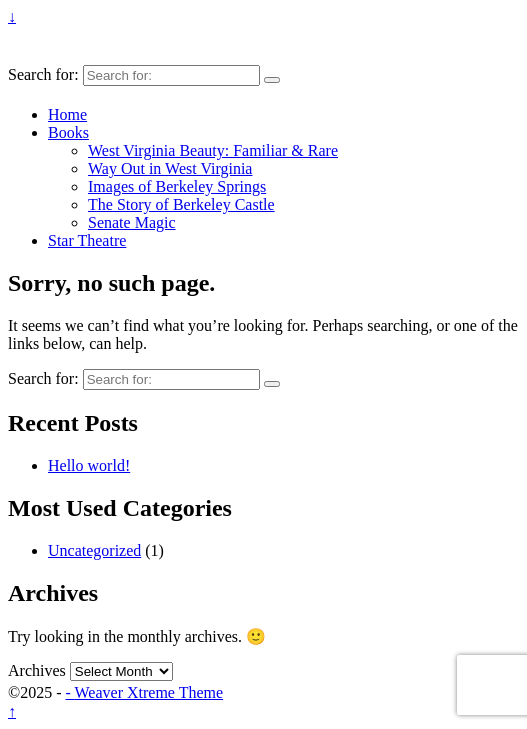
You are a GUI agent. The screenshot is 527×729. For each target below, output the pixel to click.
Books (68, 132)
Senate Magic (132, 222)
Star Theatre (87, 240)
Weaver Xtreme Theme (149, 692)
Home (67, 114)
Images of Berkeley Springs (177, 186)
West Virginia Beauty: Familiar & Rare (213, 150)
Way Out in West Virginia (170, 168)
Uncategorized (94, 550)
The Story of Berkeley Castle (181, 204)
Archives (37, 670)
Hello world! (89, 465)
